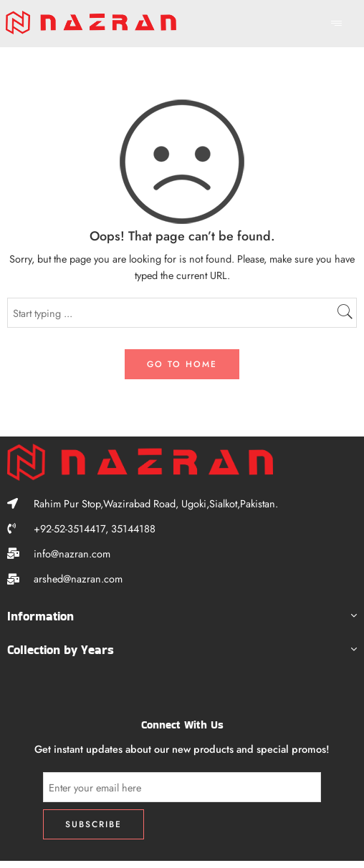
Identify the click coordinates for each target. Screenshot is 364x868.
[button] (182, 619)
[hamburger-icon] (337, 24)
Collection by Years (61, 650)
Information (40, 616)
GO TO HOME (182, 364)
